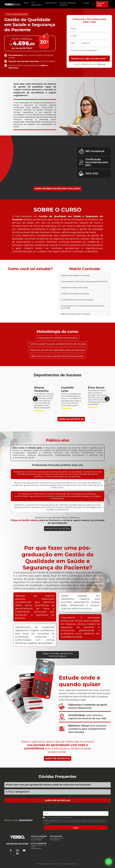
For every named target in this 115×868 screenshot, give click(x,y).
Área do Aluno (101, 4)
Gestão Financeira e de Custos (85, 288)
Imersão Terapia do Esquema (68, 4)
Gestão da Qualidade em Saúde (85, 275)
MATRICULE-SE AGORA (58, 529)
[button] (107, 399)
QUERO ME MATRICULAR (71, 419)
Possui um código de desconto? (89, 64)
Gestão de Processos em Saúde (85, 294)
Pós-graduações (36, 4)
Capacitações (51, 3)
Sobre (26, 3)
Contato (86, 3)
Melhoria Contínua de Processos (85, 314)
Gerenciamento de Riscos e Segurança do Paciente (85, 282)
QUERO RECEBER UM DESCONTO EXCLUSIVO (57, 189)
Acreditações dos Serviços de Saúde (85, 300)
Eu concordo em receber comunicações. (58, 818)
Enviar (76, 828)
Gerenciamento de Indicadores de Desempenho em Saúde (85, 307)
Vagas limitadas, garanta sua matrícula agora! (57, 655)
